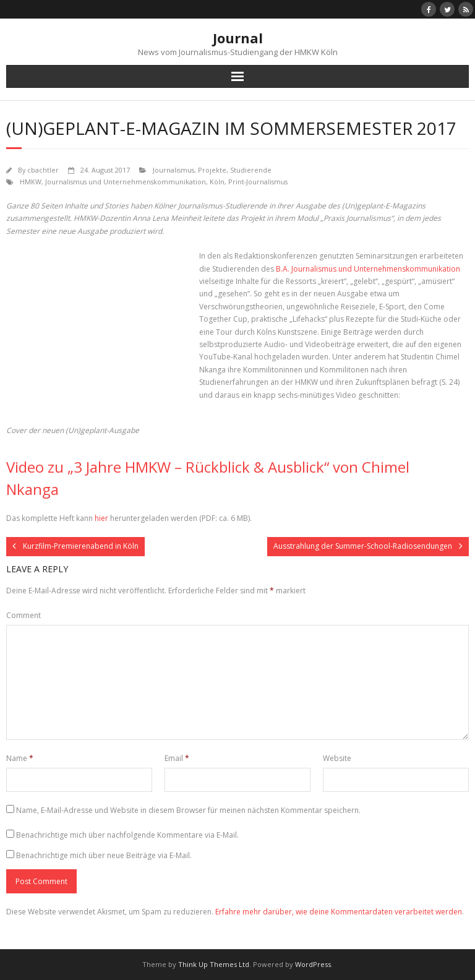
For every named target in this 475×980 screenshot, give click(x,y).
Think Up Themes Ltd (214, 964)
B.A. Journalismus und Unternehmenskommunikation (368, 269)
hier (101, 518)
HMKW (31, 182)
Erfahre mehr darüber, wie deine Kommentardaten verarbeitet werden (339, 912)
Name (20, 758)
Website (337, 758)
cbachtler (43, 170)
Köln (217, 182)
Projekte (212, 170)
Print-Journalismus (258, 182)
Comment (24, 615)
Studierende (251, 170)
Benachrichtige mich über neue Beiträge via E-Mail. (104, 855)
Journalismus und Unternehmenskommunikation (126, 182)
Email (177, 758)
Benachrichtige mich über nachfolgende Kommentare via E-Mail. (127, 835)
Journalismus (173, 170)
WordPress (313, 964)
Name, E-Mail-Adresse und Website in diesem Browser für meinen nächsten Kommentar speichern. (188, 810)
